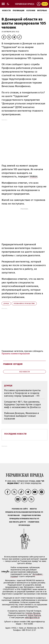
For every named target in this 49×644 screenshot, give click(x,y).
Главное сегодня (13, 364)
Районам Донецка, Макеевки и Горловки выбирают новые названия (21, 416)
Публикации (18, 11)
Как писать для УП (17, 522)
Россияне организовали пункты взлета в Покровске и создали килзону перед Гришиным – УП (22, 393)
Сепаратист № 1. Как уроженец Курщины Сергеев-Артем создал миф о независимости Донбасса (23, 404)
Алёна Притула (34, 615)
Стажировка (33, 522)
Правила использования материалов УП (24, 512)
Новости (6, 11)
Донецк (6, 304)
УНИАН (33, 177)
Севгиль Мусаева (33, 613)
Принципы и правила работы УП (24, 519)
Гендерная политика (31, 515)
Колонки (31, 11)
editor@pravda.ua (32, 618)
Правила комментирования (16, 354)
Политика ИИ (14, 515)
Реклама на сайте (20, 509)
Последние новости (15, 434)
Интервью (42, 11)
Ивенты (33, 509)
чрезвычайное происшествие (24, 304)
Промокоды (24, 525)
